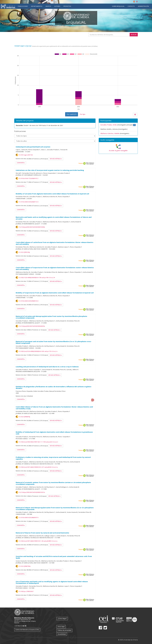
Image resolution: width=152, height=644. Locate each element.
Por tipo (83, 114)
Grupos (48, 6)
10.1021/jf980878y (25, 417)
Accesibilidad (62, 634)
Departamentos (37, 6)
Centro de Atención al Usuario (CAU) (27, 630)
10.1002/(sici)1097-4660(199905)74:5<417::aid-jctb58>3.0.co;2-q (38, 467)
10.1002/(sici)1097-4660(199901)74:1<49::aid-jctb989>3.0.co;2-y (38, 541)
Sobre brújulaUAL (118, 6)
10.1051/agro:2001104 (26, 155)
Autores (57, 6)
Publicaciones (23, 6)
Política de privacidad (64, 630)
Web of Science (90, 163)
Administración (143, 6)
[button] (118, 140)
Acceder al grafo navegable (118, 151)
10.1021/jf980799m (25, 566)
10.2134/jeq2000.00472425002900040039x (32, 326)
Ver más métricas (56, 159)
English (137, 2)
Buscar (134, 35)
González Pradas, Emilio (109, 125)
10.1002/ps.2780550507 (26, 591)
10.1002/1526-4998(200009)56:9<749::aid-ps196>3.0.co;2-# (37, 278)
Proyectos (67, 6)
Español (134, 2)
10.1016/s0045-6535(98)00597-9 (29, 517)
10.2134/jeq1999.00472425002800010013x (32, 492)
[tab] (118, 140)
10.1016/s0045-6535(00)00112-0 (29, 202)
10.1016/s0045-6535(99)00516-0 (29, 301)
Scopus (81, 163)
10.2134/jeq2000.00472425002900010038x (32, 227)
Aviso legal (61, 626)
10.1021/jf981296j (24, 252)
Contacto (131, 6)
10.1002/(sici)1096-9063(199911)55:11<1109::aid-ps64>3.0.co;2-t (38, 442)
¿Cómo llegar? (62, 618)
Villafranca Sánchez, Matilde (110, 133)
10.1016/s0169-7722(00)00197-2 (29, 178)
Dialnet (93, 400)
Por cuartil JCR (72, 114)
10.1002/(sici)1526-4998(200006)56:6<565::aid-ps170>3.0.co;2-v (38, 351)
